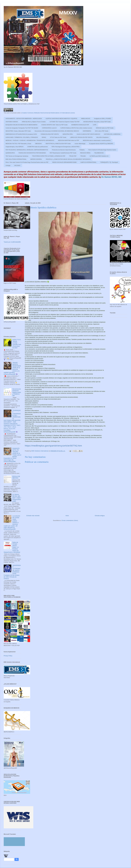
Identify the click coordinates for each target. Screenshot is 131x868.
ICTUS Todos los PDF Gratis (58, 137)
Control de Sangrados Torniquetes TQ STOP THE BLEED (22, 128)
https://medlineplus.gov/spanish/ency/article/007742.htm (53, 446)
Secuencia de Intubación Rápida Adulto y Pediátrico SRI (17, 392)
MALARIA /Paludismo (103, 137)
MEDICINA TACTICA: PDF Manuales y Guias (18, 144)
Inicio (67, 516)
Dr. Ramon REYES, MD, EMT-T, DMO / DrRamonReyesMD (17, 498)
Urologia (8, 166)
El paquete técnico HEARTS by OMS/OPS (101, 144)
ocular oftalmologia (80, 144)
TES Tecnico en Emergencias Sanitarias (17, 156)
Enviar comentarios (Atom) (70, 520)
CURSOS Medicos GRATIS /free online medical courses (76, 128)
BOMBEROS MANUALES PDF (80, 125)
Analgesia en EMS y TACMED (103, 119)
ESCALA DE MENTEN (16, 477)
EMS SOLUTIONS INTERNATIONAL (16, 159)
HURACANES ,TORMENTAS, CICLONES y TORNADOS (22, 137)
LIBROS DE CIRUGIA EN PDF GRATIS (81, 137)
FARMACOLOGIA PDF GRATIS (50, 134)
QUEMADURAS (10, 153)
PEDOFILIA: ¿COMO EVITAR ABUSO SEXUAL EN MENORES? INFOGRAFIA (68, 159)
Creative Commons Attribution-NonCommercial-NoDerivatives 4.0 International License (48, 113)
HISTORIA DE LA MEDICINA (112, 134)
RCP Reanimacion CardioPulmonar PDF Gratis (63, 153)
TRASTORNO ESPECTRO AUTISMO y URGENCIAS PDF (49, 156)
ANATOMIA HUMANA (12, 122)
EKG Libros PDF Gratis (102, 131)
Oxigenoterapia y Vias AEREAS (15, 147)
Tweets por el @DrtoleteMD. (12, 242)
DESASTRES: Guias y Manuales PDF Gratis (18, 131)
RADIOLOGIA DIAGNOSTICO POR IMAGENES (32, 153)
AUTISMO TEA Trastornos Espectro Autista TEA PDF (65, 122)
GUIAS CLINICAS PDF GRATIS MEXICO (88, 134)
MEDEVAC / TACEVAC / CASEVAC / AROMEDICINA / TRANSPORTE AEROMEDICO (30, 140)
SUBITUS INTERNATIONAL (88, 162)
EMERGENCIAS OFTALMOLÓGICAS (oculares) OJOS (21, 134)
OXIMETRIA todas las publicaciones (38, 147)
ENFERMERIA (87, 131)
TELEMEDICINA (99, 153)
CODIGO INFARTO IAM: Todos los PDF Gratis (54, 125)
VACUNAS (17, 166)
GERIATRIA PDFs (68, 134)
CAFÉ (95, 125)
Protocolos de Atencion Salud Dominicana (64, 150)
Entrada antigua (100, 516)
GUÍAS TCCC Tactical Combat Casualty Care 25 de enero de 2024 (17, 344)
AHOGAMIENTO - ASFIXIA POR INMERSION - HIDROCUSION (24, 119)
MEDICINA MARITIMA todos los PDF (69, 140)
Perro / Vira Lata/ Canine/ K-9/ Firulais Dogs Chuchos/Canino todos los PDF (27, 162)
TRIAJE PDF (73, 156)
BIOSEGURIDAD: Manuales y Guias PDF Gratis (97, 122)
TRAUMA (83, 156)
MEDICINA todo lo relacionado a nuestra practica (97, 140)
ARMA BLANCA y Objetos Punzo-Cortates (34, 122)
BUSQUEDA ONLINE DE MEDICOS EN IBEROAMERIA (22, 125)
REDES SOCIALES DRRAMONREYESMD (64, 162)
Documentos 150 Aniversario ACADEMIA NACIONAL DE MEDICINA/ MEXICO (57, 131)
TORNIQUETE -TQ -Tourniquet (109, 162)
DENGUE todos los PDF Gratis (105, 128)
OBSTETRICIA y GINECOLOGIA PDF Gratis (58, 144)
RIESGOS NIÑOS (85, 153)
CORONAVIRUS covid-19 (49, 128)
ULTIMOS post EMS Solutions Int (99, 156)
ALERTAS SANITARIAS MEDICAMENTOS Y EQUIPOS (61, 119)
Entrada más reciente (33, 516)
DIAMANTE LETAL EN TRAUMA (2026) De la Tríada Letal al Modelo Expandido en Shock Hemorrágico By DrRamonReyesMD (12, 455)
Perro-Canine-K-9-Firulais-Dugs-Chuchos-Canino (102, 150)
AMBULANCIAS (86, 119)
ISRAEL (44, 137)
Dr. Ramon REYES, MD (111, 177)
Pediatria (82, 150)
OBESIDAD (38, 144)
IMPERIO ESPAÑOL (36, 159)
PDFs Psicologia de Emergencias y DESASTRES (65, 147)
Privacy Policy (8, 656)
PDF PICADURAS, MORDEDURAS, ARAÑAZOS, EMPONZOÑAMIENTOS (27, 150)
